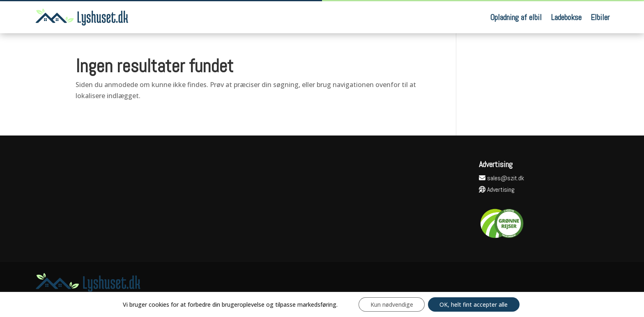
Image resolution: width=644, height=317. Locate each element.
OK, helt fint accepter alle (475, 304)
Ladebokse (566, 17)
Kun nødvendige (391, 304)
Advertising (497, 190)
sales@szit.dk (501, 178)
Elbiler (600, 17)
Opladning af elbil (516, 17)
